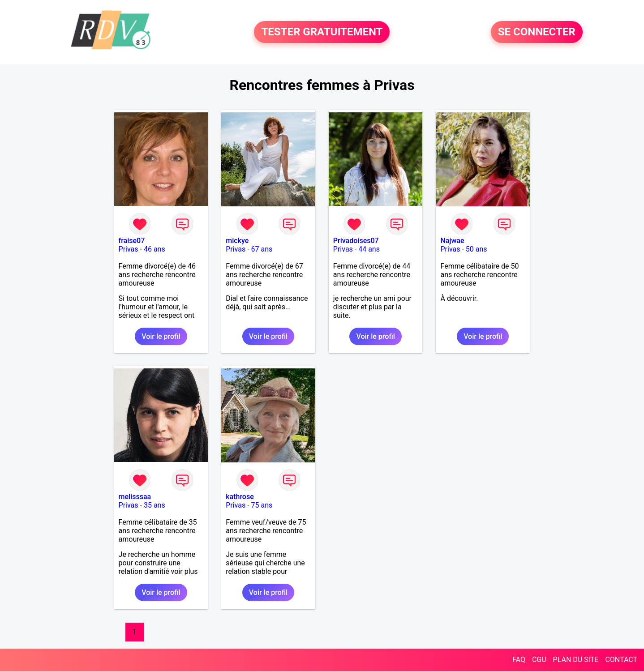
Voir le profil (161, 336)
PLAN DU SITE (576, 660)
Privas (129, 249)
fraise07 (132, 241)
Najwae (452, 241)
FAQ (519, 660)
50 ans (477, 249)
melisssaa (135, 497)
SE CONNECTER (537, 32)
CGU (539, 660)
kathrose (240, 497)
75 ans (262, 505)
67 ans (262, 249)
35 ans (155, 505)
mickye (237, 241)
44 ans (369, 249)
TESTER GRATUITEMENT (322, 32)
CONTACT (621, 660)
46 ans (155, 249)
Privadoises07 (356, 241)
